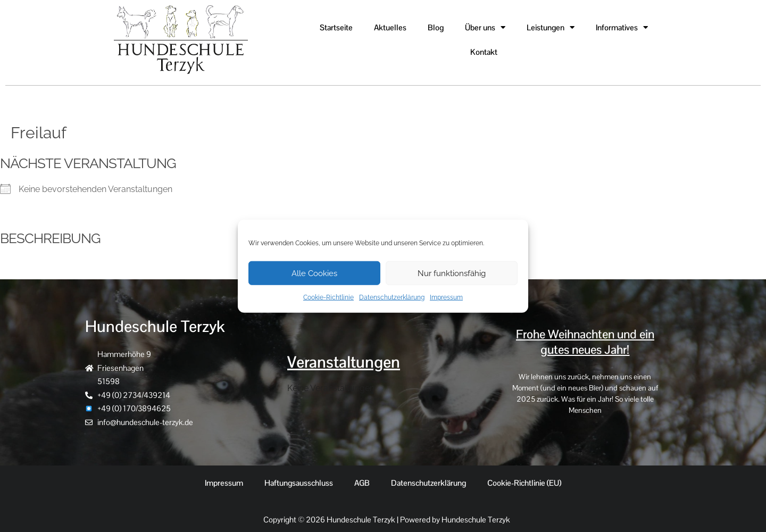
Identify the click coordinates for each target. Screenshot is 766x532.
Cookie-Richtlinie (328, 297)
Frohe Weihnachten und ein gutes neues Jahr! (585, 342)
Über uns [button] (485, 27)
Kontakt (484, 52)
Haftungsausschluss (299, 483)
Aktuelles (390, 27)
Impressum (446, 297)
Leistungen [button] (551, 27)
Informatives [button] (622, 27)
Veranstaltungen (344, 362)
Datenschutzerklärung (392, 297)
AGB (362, 483)
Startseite (336, 27)
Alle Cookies (314, 273)
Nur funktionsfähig (452, 273)
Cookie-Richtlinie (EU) (524, 483)
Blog (436, 27)
